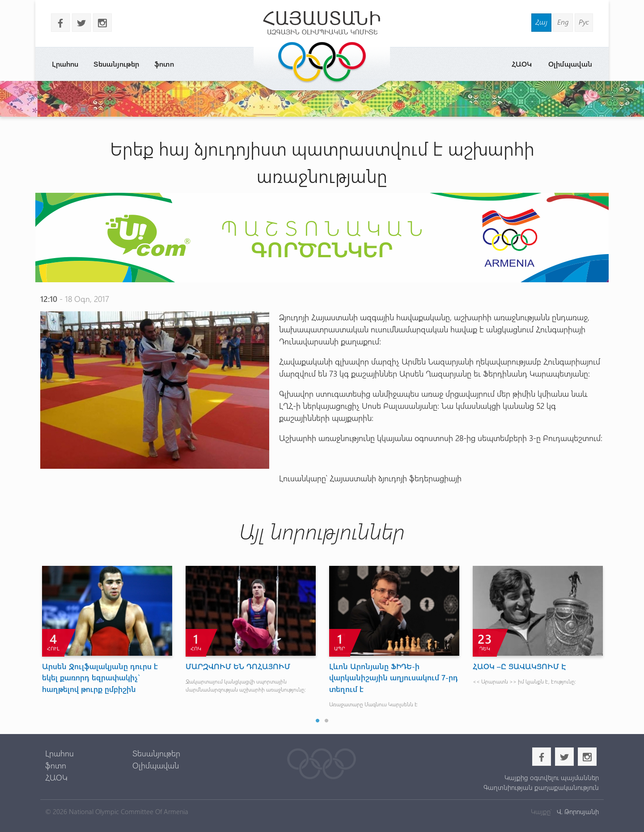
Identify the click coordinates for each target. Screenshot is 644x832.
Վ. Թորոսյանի (577, 811)
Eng (563, 22)
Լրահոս (65, 64)
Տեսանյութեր (116, 64)
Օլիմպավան (570, 64)
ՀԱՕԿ (522, 64)
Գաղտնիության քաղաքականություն (541, 787)
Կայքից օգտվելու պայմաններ (552, 777)
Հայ (541, 22)
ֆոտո (164, 64)
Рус (584, 22)
